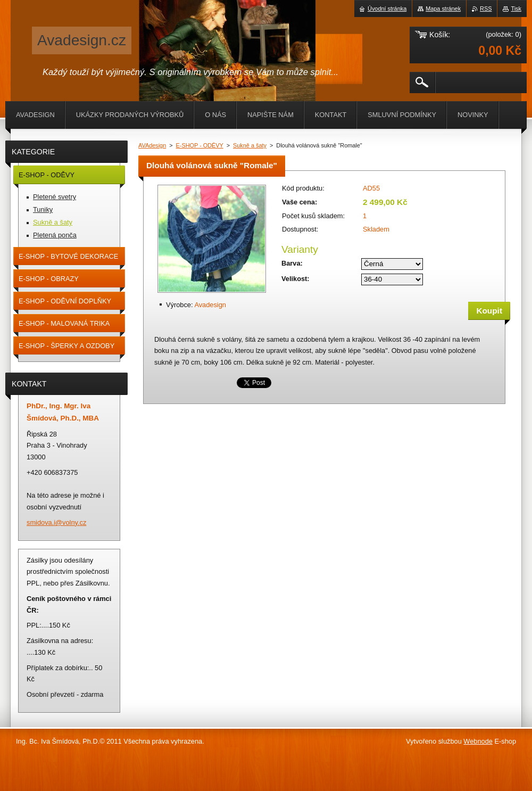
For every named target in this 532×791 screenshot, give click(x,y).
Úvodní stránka (387, 9)
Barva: (292, 263)
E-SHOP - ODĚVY (200, 145)
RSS (486, 9)
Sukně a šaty (250, 145)
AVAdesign (152, 145)
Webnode (478, 741)
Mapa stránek (443, 9)
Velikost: (296, 279)
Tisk (516, 9)
